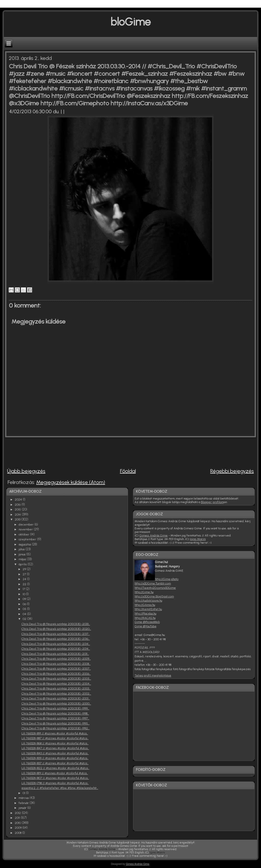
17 (24, 589)
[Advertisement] (97, 450)
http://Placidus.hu (145, 614)
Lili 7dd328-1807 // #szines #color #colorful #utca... (55, 778)
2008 (18, 833)
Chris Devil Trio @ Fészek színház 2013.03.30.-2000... (56, 704)
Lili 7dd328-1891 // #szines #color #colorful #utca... (55, 733)
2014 (18, 515)
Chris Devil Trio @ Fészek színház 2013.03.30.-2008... (56, 664)
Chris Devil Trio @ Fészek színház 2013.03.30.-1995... (55, 723)
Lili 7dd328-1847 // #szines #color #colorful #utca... (55, 748)
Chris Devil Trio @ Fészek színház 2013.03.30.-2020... (56, 629)
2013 (18, 519)
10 (24, 594)
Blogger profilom (212, 502)
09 (25, 599)
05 (25, 609)
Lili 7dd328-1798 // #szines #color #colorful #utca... (55, 783)
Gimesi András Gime (154, 535)
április (23, 564)
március (24, 798)
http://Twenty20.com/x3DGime (155, 588)
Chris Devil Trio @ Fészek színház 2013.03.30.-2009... (56, 659)
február (24, 803)
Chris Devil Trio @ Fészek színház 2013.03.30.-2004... (56, 684)
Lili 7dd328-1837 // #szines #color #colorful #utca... (55, 763)
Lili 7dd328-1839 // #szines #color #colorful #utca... (55, 758)
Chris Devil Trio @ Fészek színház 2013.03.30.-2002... (56, 694)
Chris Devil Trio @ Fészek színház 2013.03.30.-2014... (56, 644)
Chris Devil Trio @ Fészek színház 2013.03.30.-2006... (56, 674)
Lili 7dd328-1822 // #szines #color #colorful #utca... (55, 768)
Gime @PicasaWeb (147, 622)
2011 (18, 818)
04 (25, 614)
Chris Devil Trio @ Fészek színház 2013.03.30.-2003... (56, 688)
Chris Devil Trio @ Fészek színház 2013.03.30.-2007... (56, 669)
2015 (18, 509)
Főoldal (128, 471)
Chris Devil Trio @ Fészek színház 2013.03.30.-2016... (56, 639)
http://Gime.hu (144, 592)
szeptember (28, 539)
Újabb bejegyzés (26, 471)
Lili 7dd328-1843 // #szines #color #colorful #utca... (55, 753)
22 (25, 584)
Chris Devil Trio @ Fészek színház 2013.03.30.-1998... (55, 713)
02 (25, 619)
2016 (18, 505)
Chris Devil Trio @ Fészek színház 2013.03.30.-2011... (55, 654)
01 (24, 793)
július (22, 549)
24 (25, 579)
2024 (19, 500)
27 (25, 574)
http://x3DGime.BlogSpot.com (154, 596)
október (24, 534)
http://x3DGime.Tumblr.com (153, 583)
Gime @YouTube (146, 626)
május (23, 559)
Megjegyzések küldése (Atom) (71, 482)
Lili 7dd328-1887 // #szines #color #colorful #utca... (55, 738)
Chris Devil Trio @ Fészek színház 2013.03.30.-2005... (56, 679)
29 (25, 569)
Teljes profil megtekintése (153, 675)
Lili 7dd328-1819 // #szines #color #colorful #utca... (55, 773)
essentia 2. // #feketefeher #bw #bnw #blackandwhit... (60, 788)
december (27, 525)
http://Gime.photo (167, 579)
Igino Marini (198, 539)
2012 (18, 813)
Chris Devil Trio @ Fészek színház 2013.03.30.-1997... (55, 718)
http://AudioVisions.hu (148, 601)
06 (25, 604)
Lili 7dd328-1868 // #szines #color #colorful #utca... (55, 743)
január (23, 808)
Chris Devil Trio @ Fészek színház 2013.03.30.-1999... (55, 708)
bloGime (130, 22)
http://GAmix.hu (145, 605)
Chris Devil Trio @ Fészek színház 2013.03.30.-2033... (56, 624)
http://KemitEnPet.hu (148, 609)
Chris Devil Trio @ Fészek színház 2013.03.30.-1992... (55, 728)
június (22, 554)
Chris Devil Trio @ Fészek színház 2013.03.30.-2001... (56, 698)
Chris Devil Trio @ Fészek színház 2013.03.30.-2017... (56, 634)
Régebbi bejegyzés (232, 471)
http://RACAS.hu (145, 618)
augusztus (25, 544)
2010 (18, 823)
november (26, 529)
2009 (19, 828)
